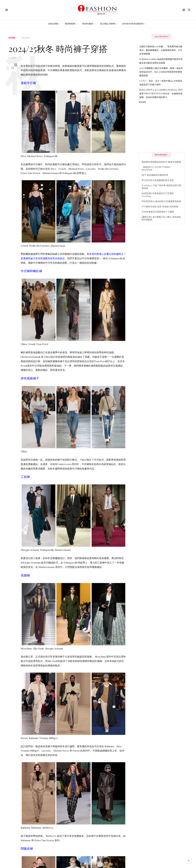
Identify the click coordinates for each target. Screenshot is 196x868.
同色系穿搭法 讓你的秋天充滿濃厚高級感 (161, 201)
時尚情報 (12, 38)
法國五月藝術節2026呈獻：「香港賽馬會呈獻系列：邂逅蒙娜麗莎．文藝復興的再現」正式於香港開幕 (161, 50)
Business (70, 24)
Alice (13, 58)
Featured (88, 24)
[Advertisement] (162, 127)
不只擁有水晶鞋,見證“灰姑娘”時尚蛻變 (160, 207)
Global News (108, 24)
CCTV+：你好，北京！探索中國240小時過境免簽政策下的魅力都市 (161, 83)
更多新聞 (142, 102)
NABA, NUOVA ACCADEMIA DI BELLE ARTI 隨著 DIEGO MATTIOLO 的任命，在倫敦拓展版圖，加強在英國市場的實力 (161, 93)
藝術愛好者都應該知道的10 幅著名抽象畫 (161, 162)
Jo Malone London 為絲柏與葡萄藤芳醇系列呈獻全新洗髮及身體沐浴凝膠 (161, 61)
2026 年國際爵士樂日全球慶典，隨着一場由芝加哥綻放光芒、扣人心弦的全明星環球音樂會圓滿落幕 (161, 72)
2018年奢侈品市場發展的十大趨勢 (158, 212)
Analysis (53, 24)
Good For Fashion (133, 24)
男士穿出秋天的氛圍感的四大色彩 (158, 180)
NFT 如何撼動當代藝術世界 (155, 175)
